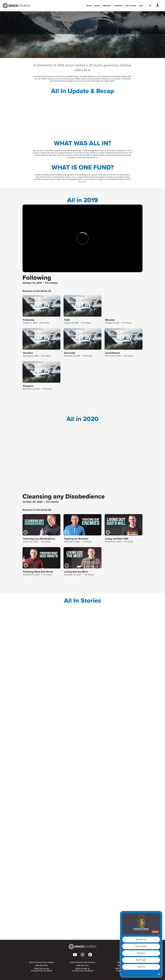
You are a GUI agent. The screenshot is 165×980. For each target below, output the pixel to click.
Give (141, 6)
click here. (82, 182)
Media (97, 6)
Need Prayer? (141, 960)
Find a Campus (141, 946)
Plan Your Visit (141, 939)
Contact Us (141, 967)
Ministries (107, 6)
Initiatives (118, 6)
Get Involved (131, 6)
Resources (141, 953)
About (89, 6)
